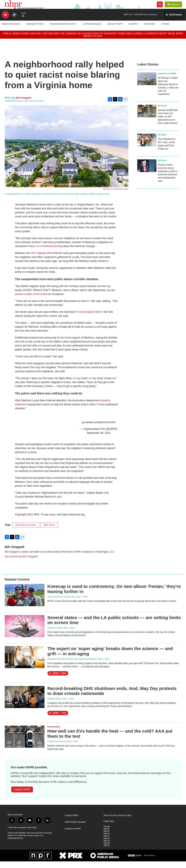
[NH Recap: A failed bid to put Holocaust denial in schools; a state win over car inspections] (147, 85)
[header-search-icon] (161, 8)
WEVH (107, 840)
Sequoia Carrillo (55, 634)
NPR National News (26, 532)
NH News (162, 112)
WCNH (107, 833)
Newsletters (35, 31)
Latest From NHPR (167, 80)
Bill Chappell (23, 104)
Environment (54, 733)
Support (176, 8)
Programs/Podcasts (63, 31)
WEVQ (107, 850)
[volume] (14, 21)
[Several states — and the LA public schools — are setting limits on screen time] (25, 633)
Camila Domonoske (56, 748)
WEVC (107, 836)
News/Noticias (11, 31)
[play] (5, 21)
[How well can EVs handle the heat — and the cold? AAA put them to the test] (25, 743)
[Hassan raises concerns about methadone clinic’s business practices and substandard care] (147, 172)
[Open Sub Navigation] (22, 31)
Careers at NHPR (73, 835)
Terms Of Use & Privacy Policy (118, 822)
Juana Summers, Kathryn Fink (61, 603)
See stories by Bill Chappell (21, 563)
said (59, 503)
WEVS (107, 852)
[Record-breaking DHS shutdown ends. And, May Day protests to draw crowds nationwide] (25, 704)
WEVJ (106, 843)
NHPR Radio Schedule (75, 829)
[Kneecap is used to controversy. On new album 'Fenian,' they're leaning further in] (25, 602)
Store (165, 31)
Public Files (109, 828)
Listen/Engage (92, 31)
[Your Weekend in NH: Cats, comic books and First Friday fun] (147, 147)
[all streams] (174, 21)
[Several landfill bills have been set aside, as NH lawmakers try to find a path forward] (147, 118)
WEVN (107, 845)
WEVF (106, 838)
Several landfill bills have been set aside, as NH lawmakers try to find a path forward (168, 123)
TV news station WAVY (89, 318)
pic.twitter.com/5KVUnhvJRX (99, 429)
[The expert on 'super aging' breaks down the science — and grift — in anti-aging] (25, 664)
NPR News (49, 532)
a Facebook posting (51, 253)
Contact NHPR (72, 822)
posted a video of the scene (31, 301)
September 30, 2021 (99, 440)
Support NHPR (22, 796)
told (39, 260)
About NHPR (115, 31)
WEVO (107, 847)
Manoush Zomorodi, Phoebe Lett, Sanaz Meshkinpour (72, 666)
